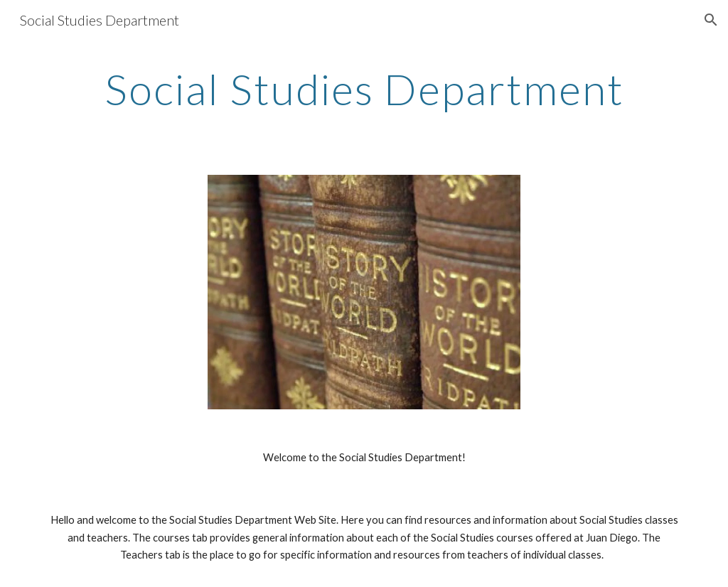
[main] (364, 89)
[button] (711, 20)
